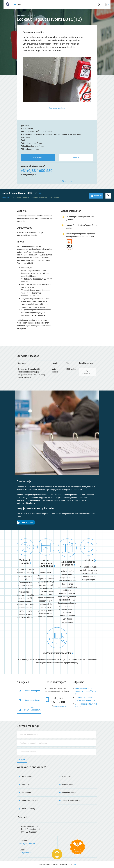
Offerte (76, 157)
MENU (18, 5)
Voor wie (5, 198)
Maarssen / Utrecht (30, 800)
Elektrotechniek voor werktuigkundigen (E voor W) (85, 691)
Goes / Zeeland (69, 784)
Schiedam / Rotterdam (72, 800)
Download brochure (57, 108)
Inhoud (26, 198)
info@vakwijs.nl (30, 175)
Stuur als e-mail (67, 181)
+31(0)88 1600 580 (37, 171)
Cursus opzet (16, 198)
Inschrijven (38, 157)
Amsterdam (27, 776)
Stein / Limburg (29, 809)
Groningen (26, 792)
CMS (74, 865)
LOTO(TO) (31, 15)
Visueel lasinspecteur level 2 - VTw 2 (86, 705)
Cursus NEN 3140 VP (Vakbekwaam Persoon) (85, 699)
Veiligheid (21, 15)
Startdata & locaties (39, 198)
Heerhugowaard (69, 792)
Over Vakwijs (54, 198)
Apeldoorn (67, 776)
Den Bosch (27, 784)
